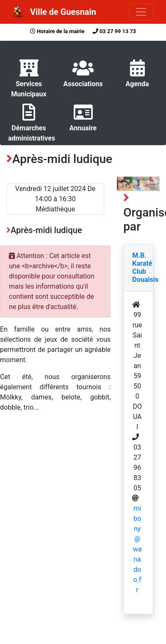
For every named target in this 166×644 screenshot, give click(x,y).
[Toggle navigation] (141, 12)
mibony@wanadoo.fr (137, 549)
